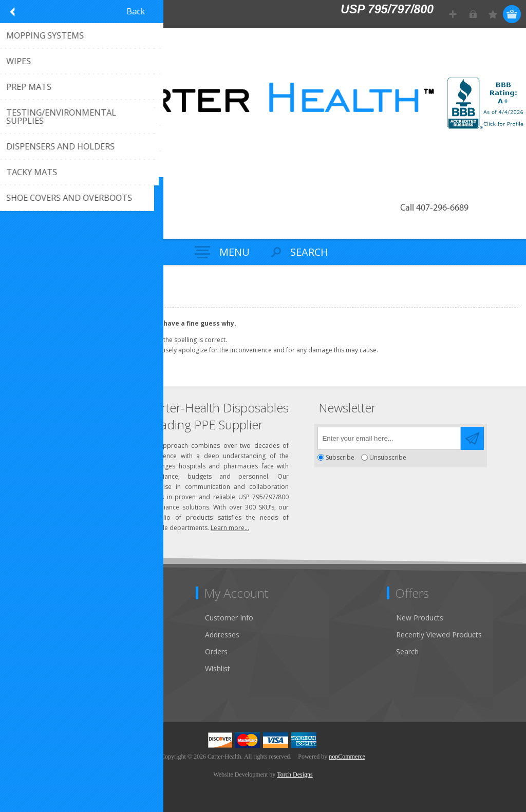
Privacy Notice (38, 685)
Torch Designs (295, 775)
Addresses (222, 635)
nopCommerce (347, 757)
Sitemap (28, 668)
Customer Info (229, 618)
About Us (30, 652)
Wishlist (218, 668)
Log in (473, 14)
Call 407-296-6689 (434, 208)
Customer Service (44, 635)
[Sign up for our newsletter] (389, 438)
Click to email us (57, 449)
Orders (216, 652)
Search (407, 652)
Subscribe (340, 457)
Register (453, 14)
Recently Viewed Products (439, 635)
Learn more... (230, 528)
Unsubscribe (388, 457)
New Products (420, 618)
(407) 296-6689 (55, 432)
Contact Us (33, 618)
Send (472, 438)
